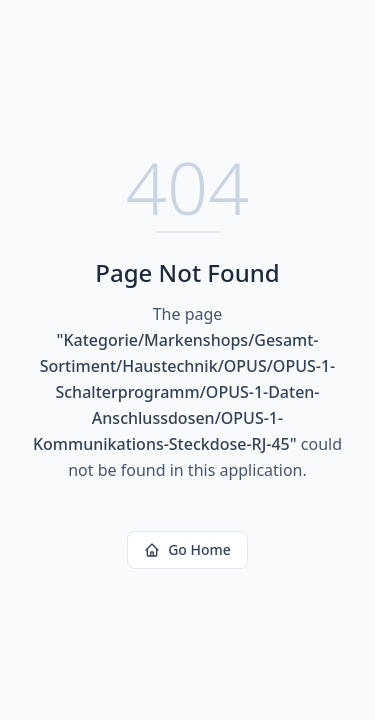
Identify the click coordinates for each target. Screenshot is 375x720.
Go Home (187, 549)
